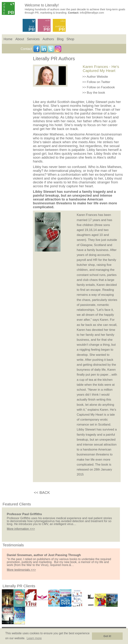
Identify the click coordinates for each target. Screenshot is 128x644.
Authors (48, 39)
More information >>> (21, 529)
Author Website (97, 77)
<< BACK (42, 492)
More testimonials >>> (21, 570)
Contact (26, 49)
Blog (60, 39)
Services (33, 39)
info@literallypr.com (92, 13)
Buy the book (96, 93)
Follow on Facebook (101, 87)
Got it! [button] (107, 636)
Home (8, 39)
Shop (70, 39)
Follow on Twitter (98, 82)
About (20, 39)
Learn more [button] (34, 638)
